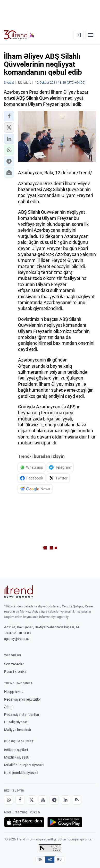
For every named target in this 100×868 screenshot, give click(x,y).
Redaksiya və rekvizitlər (23, 699)
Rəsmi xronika (15, 672)
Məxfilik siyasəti (17, 757)
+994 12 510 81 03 (17, 633)
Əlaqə (9, 707)
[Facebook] (20, 800)
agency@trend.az (17, 639)
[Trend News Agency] (19, 592)
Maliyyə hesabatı (18, 730)
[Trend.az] (19, 35)
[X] (31, 800)
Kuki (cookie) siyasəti (21, 773)
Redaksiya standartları (22, 715)
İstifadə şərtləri (16, 750)
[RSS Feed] (77, 800)
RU (59, 860)
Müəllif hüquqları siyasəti (24, 765)
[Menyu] (91, 35)
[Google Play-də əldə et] (65, 822)
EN (40, 860)
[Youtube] (43, 800)
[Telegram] (54, 800)
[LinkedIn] (65, 800)
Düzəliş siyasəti (16, 722)
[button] (9, 116)
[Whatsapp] (9, 800)
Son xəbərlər (14, 664)
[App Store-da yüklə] (24, 822)
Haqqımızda (14, 692)
